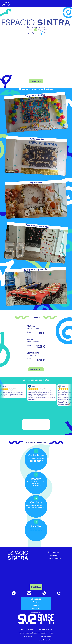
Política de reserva (28, 629)
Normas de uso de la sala (28, 633)
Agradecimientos (45, 640)
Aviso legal (28, 636)
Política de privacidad (45, 629)
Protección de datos (45, 633)
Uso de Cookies (45, 636)
